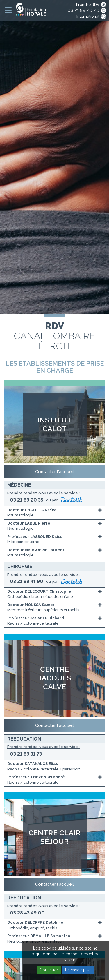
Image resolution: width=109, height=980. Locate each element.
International (88, 16)
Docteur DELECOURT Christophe (39, 591)
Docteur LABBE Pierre (29, 523)
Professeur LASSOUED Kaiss (35, 537)
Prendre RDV (88, 4)
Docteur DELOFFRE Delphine (35, 922)
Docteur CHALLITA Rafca (32, 510)
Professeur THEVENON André (36, 777)
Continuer (49, 970)
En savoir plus (78, 970)
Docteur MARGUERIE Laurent (36, 550)
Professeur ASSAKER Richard (36, 618)
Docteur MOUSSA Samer (31, 605)
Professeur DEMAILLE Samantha (39, 936)
